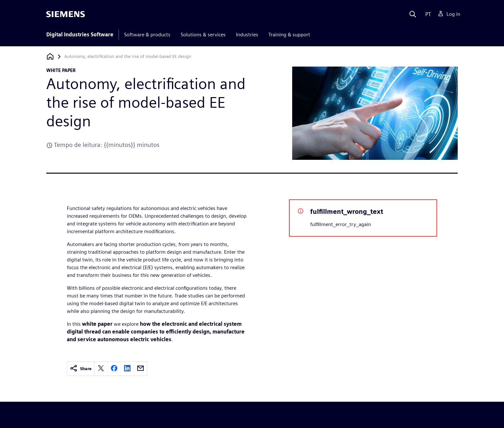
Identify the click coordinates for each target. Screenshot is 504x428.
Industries (247, 35)
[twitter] (101, 369)
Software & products (147, 35)
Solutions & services (203, 35)
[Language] (427, 14)
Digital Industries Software (80, 35)
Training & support (289, 35)
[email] (140, 369)
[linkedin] (127, 369)
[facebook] (114, 369)
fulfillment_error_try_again (341, 224)
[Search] (413, 14)
